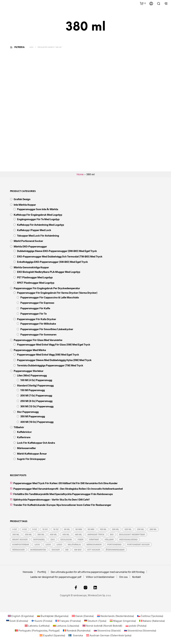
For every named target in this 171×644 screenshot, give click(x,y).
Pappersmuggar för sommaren (38, 334)
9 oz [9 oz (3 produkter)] (35, 529)
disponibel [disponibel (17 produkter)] (39, 539)
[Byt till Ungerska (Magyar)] (123, 621)
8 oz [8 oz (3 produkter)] (25, 529)
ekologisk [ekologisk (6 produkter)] (66, 539)
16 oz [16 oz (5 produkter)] (56, 529)
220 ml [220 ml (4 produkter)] (128, 529)
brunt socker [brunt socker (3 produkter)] (20, 539)
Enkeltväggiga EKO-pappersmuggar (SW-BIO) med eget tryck (52, 262)
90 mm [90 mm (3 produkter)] (91, 529)
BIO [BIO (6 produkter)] (112, 534)
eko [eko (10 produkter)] (53, 539)
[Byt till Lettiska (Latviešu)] (37, 626)
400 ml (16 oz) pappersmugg (37, 422)
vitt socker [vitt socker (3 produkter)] (94, 550)
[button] (143, 3)
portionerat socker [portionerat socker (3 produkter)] (138, 544)
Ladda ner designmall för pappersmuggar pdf (56, 577)
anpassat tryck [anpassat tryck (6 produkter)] (96, 534)
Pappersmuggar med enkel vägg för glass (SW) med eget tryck (54, 344)
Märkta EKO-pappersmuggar (30, 246)
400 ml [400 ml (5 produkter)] (53, 534)
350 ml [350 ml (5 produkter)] (28, 534)
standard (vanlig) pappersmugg (35, 385)
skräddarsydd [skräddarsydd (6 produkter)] (38, 550)
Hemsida (28, 572)
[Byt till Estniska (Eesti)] (17, 621)
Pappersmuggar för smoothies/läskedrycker (47, 329)
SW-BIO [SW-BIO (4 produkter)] (78, 550)
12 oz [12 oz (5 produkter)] (45, 529)
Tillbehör (19, 427)
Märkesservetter (26, 448)
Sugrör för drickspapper (31, 459)
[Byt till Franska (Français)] (68, 621)
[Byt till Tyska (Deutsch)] (95, 621)
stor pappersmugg (28, 412)
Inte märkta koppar (25, 205)
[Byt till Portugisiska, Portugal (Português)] (37, 630)
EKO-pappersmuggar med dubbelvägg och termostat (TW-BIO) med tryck (60, 256)
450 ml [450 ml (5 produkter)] (66, 534)
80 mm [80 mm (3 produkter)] (79, 529)
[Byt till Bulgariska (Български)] (53, 616)
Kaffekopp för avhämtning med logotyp (40, 225)
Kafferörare (24, 437)
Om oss (123, 577)
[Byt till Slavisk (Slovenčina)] (107, 630)
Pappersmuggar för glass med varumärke (38, 340)
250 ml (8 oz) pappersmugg (36, 401)
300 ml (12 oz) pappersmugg (37, 406)
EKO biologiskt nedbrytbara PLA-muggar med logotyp (49, 272)
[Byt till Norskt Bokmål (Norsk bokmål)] (102, 626)
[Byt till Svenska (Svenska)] (76, 635)
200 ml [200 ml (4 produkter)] (115, 529)
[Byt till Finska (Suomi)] (42, 621)
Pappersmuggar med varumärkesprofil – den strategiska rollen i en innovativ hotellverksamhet (68, 489)
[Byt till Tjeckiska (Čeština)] (150, 616)
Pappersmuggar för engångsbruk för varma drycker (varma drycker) (57, 293)
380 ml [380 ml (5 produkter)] (41, 534)
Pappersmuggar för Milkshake (38, 324)
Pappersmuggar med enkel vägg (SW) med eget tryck (48, 354)
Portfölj (42, 572)
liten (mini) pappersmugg (32, 375)
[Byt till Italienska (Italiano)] (152, 621)
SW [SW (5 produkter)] (67, 550)
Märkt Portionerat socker (28, 241)
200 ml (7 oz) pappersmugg (36, 395)
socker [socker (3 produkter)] (56, 550)
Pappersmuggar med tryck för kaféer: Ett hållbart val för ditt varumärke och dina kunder (65, 483)
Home (80, 174)
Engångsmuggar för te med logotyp (38, 219)
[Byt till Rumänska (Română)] (77, 630)
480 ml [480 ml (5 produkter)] (78, 534)
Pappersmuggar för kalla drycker (37, 319)
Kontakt (137, 577)
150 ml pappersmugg (33, 390)
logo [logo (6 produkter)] (59, 544)
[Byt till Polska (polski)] (136, 626)
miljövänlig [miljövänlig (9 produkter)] (74, 544)
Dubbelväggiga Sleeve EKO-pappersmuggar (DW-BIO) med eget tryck (57, 251)
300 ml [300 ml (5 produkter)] (16, 534)
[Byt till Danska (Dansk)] (83, 616)
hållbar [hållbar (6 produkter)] (109, 539)
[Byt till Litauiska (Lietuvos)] (66, 626)
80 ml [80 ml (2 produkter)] (67, 529)
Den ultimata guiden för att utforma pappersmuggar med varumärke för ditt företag (98, 572)
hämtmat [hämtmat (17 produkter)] (94, 539)
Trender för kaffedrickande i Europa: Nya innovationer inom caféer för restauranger (62, 505)
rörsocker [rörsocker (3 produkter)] (18, 550)
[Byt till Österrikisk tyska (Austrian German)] (109, 635)
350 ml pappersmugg (33, 416)
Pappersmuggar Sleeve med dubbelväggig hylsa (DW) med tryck (54, 360)
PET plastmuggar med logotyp (35, 277)
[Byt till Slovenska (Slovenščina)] (140, 630)
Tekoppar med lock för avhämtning (38, 236)
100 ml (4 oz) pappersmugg (36, 380)
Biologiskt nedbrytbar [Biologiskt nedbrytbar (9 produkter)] (132, 534)
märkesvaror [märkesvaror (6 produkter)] (94, 544)
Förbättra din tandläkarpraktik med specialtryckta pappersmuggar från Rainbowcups (63, 494)
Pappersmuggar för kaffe (35, 308)
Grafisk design (22, 199)
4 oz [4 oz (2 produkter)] (15, 529)
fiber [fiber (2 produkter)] (80, 539)
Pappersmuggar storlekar (29, 371)
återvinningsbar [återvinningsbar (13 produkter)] (115, 550)
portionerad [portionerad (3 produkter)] (114, 544)
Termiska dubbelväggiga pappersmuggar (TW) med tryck (50, 365)
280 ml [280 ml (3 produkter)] (153, 529)
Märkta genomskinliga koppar (31, 267)
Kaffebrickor (24, 432)
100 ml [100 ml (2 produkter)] (103, 529)
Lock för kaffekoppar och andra (36, 443)
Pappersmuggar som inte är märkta (38, 209)
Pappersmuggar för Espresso (37, 303)
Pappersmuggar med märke (30, 350)
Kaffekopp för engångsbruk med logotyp (38, 215)
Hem (31, 47)
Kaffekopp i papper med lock (34, 230)
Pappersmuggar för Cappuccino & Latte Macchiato (50, 297)
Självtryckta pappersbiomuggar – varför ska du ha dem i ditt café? (52, 499)
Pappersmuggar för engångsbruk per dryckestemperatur (47, 288)
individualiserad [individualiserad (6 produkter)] (128, 539)
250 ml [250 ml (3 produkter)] (141, 529)
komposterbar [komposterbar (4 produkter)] (21, 544)
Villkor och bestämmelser (100, 577)
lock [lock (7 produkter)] (37, 544)
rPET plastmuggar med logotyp (36, 283)
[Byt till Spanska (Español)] (52, 635)
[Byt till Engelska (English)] (21, 616)
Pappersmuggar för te (33, 314)
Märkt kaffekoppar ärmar (32, 454)
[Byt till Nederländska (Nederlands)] (115, 616)
